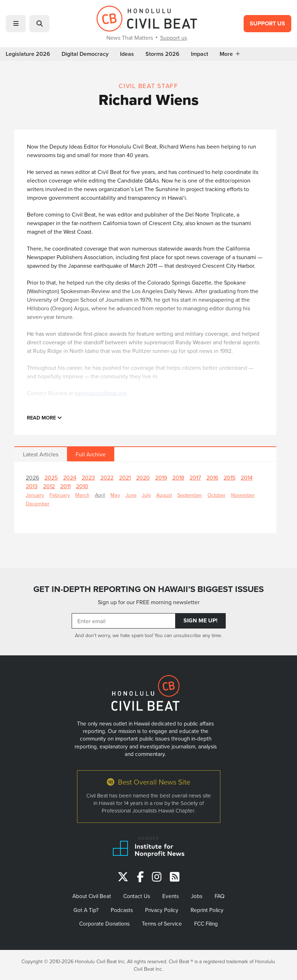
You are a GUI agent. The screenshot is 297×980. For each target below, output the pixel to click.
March (82, 495)
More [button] (230, 54)
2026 (32, 477)
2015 (229, 477)
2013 (32, 486)
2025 (51, 477)
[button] (16, 24)
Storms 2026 (162, 54)
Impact (200, 54)
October (217, 495)
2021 (125, 477)
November (243, 495)
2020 (143, 477)
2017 (195, 477)
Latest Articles (41, 454)
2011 (65, 486)
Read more (44, 418)
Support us (174, 38)
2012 (49, 486)
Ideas (127, 54)
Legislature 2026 (28, 54)
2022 (107, 477)
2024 (70, 477)
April (100, 495)
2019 (161, 477)
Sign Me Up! (200, 620)
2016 (212, 477)
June (131, 495)
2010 (82, 486)
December (38, 503)
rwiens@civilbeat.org (100, 393)
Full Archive (91, 454)
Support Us (267, 23)
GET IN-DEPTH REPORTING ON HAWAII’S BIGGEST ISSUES (148, 589)
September (190, 495)
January (35, 495)
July (146, 495)
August (164, 495)
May (115, 495)
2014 (247, 477)
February (60, 495)
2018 (178, 477)
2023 (88, 477)
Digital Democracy (85, 54)
